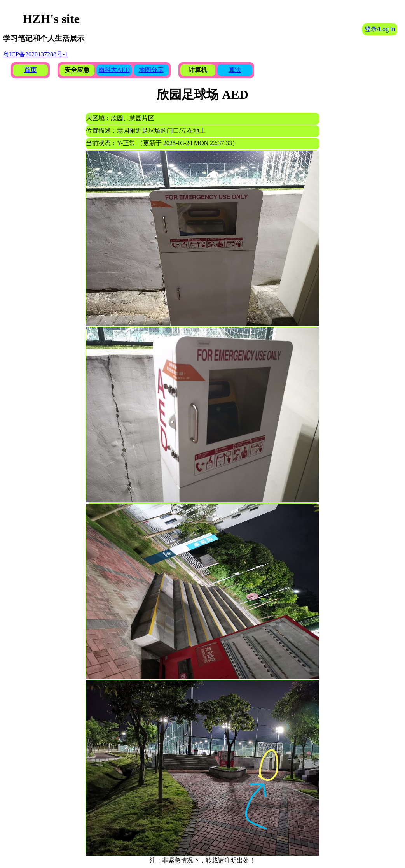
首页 (30, 70)
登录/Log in (380, 29)
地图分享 (151, 70)
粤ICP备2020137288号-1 (35, 54)
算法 (235, 70)
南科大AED (114, 70)
